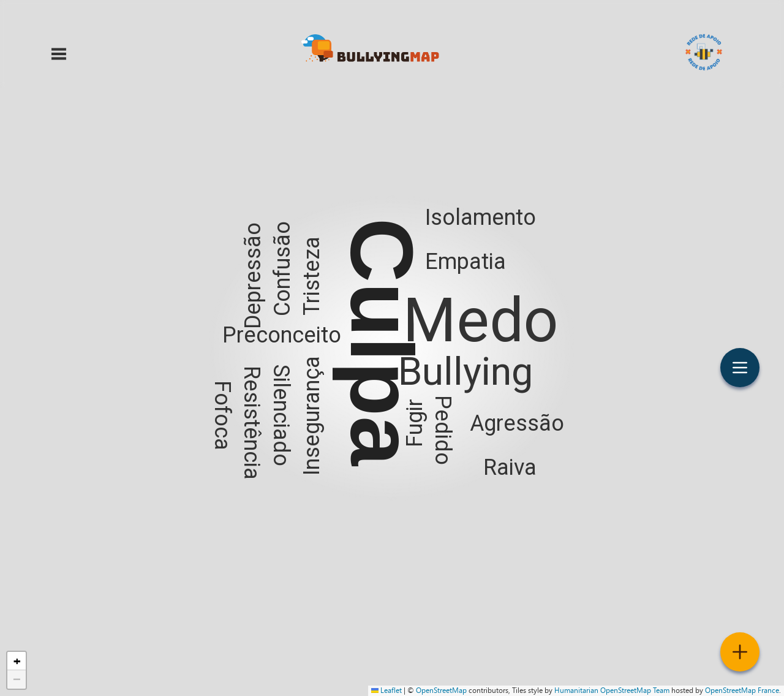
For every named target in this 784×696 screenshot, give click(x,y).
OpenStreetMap (441, 690)
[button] (392, 348)
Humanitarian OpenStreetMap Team (612, 690)
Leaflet (386, 690)
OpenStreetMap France (742, 690)
